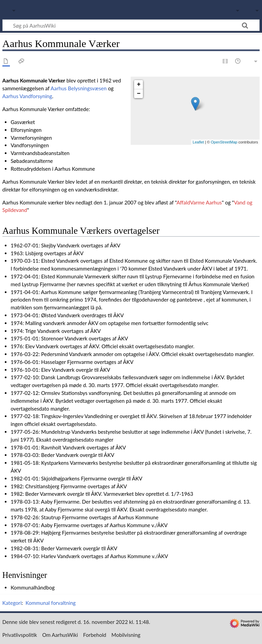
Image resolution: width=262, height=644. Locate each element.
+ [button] (139, 85)
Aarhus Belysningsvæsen (78, 88)
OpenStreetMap (224, 142)
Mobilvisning (126, 635)
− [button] (139, 94)
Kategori (12, 603)
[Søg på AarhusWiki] (131, 25)
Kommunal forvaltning (51, 603)
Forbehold (95, 635)
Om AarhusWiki (60, 635)
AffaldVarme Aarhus (199, 202)
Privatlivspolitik (20, 635)
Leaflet (198, 142)
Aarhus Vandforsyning (27, 96)
